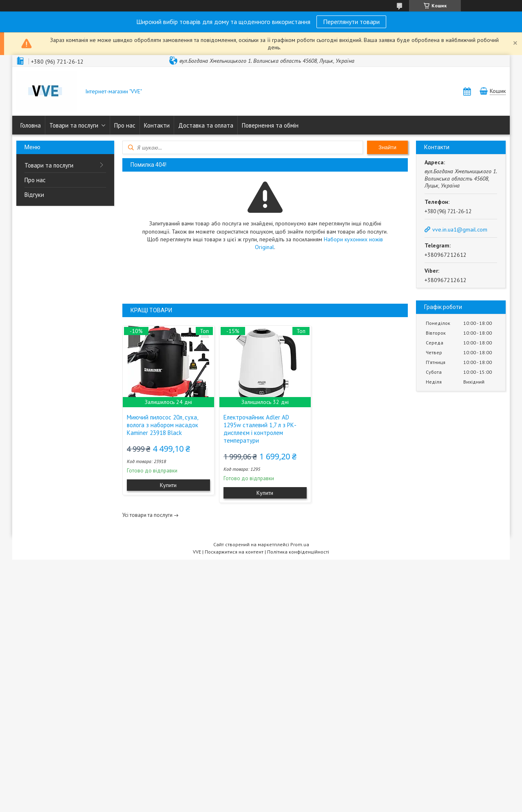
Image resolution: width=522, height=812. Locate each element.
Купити (168, 485)
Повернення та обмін (270, 125)
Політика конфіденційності (298, 552)
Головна (31, 125)
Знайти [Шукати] (387, 147)
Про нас (125, 125)
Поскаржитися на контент (234, 552)
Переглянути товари (351, 22)
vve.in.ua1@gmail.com (460, 229)
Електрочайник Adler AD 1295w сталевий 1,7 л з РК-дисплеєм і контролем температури (260, 429)
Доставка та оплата (206, 125)
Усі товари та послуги (147, 515)
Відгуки (34, 195)
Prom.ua (300, 544)
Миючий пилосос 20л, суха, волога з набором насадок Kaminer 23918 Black (163, 425)
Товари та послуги (74, 125)
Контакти (157, 125)
